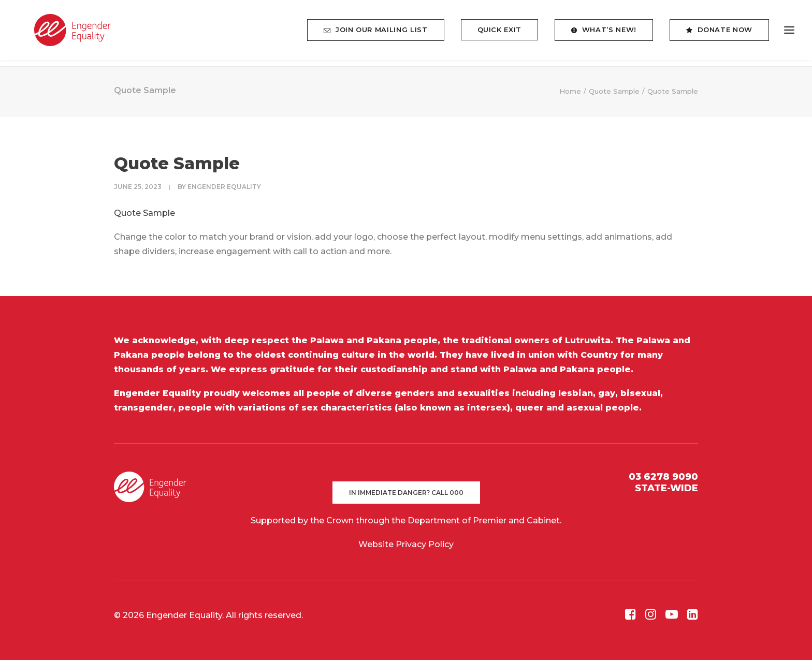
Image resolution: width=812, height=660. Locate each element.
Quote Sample (614, 91)
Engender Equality (224, 187)
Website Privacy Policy (406, 544)
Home (570, 91)
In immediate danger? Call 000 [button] (406, 493)
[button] (630, 617)
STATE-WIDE (666, 488)
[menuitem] (379, 33)
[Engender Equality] (64, 33)
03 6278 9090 (663, 477)
